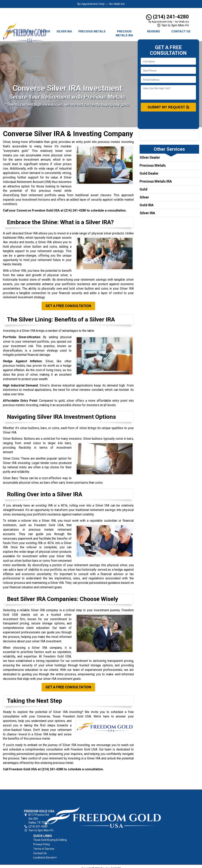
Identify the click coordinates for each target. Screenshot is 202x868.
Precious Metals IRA (124, 33)
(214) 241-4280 (167, 17)
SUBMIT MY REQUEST (168, 107)
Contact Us (181, 31)
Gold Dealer (149, 173)
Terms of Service (123, 807)
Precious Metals (92, 31)
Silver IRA (64, 31)
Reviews (154, 31)
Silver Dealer (150, 157)
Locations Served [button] (125, 816)
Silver (45, 31)
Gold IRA (27, 31)
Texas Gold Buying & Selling (129, 798)
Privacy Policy (121, 803)
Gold (10, 31)
